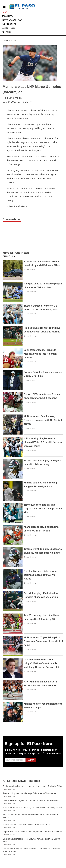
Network (6, 32)
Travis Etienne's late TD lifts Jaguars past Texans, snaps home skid (43, 509)
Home (5, 12)
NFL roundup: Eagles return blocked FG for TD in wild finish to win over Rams (43, 442)
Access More (8, 256)
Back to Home (9, 41)
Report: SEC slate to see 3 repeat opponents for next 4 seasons (32, 832)
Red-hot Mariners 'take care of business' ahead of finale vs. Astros (41, 575)
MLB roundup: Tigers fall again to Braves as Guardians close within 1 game (43, 641)
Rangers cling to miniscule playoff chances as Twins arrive (29, 793)
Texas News (8, 16)
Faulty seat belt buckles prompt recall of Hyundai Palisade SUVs (32, 786)
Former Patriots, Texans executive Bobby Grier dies (26, 825)
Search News (8, 28)
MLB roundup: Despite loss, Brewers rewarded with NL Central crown (43, 420)
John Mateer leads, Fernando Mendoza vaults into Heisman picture (40, 354)
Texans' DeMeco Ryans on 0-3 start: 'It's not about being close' (32, 801)
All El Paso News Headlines (21, 781)
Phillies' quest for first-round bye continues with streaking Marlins (32, 808)
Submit (31, 760)
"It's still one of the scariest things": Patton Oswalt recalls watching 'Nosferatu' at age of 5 (41, 663)
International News (12, 20)
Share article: (12, 219)
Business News (9, 24)
